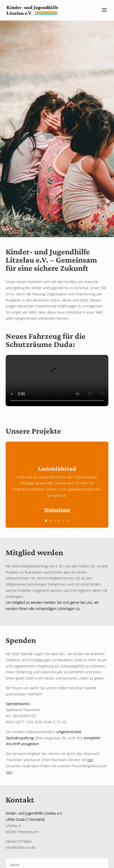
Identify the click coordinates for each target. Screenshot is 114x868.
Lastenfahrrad (57, 468)
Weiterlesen (57, 510)
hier (90, 760)
